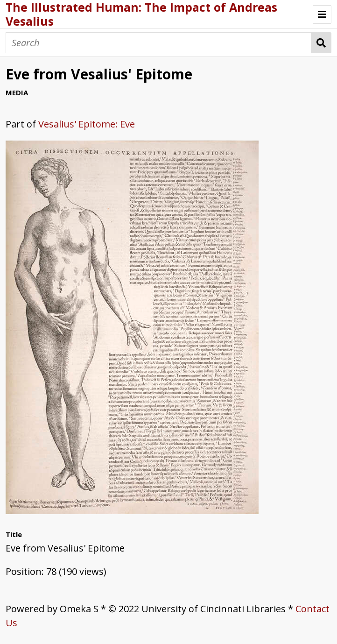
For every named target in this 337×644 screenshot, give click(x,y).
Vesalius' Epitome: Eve (87, 124)
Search (321, 43)
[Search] (158, 43)
